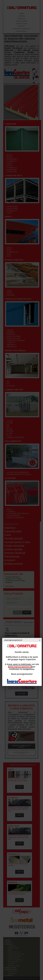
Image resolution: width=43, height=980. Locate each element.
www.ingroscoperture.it (20, 667)
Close (39, 640)
